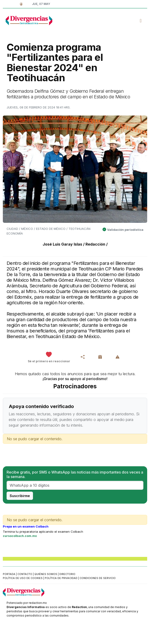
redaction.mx (38, 603)
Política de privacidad (61, 578)
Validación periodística (125, 230)
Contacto (25, 574)
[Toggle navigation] (141, 21)
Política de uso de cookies (23, 578)
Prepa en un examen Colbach (26, 526)
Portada (9, 574)
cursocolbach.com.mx (20, 536)
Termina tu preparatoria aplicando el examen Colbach (43, 532)
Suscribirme (20, 496)
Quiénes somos (46, 574)
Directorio (67, 574)
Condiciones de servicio (98, 578)
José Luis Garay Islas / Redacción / (75, 244)
